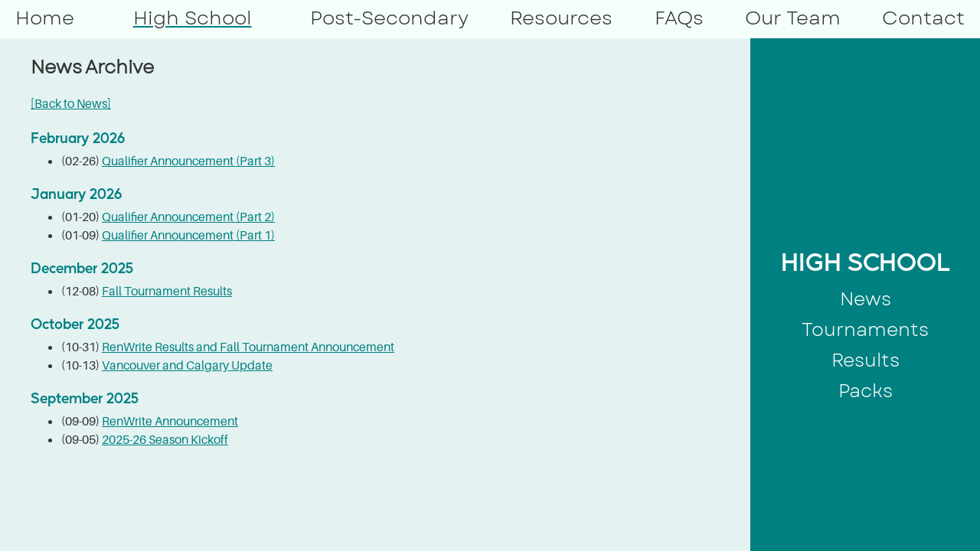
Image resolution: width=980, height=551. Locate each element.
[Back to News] (71, 103)
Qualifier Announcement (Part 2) (188, 217)
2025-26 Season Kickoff (165, 439)
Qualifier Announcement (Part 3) (188, 161)
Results (866, 360)
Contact (923, 18)
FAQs (679, 18)
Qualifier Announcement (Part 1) (188, 235)
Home (45, 18)
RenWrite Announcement (170, 421)
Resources (561, 18)
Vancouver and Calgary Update (187, 365)
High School (193, 18)
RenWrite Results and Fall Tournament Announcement (248, 347)
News (866, 299)
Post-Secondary (389, 18)
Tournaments (865, 329)
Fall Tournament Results (167, 291)
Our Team (793, 18)
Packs (866, 391)
